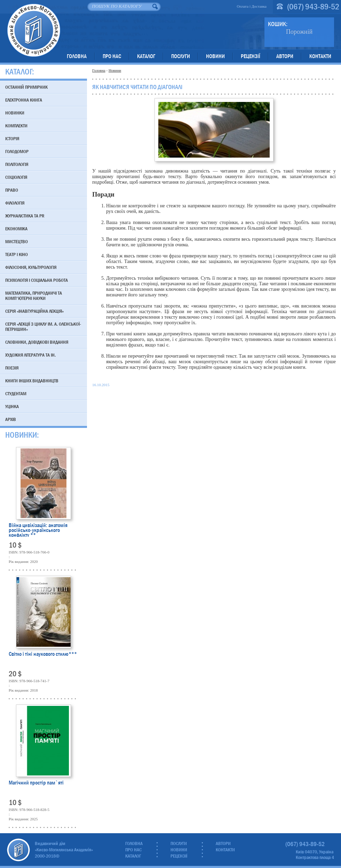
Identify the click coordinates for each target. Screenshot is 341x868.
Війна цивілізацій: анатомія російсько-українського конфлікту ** (38, 530)
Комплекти (16, 126)
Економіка (16, 229)
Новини (215, 56)
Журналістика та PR (25, 216)
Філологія (15, 203)
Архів (11, 419)
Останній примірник (26, 87)
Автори (285, 56)
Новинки (15, 113)
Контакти (320, 56)
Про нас (112, 56)
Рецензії (251, 56)
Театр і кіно (17, 254)
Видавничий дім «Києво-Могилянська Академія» (34, 30)
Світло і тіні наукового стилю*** (43, 655)
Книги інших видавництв (32, 381)
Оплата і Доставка (252, 6)
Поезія (12, 368)
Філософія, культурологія (31, 267)
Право (12, 190)
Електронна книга (24, 100)
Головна (77, 56)
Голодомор (17, 151)
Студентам (16, 393)
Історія (12, 138)
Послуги (181, 56)
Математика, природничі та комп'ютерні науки (34, 296)
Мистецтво (17, 241)
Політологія (17, 164)
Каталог (146, 56)
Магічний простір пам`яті (36, 783)
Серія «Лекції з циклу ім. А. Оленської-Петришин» (43, 327)
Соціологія (16, 177)
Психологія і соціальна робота (37, 280)
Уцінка (12, 406)
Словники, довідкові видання (37, 342)
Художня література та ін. (30, 355)
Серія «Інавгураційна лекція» (34, 311)
